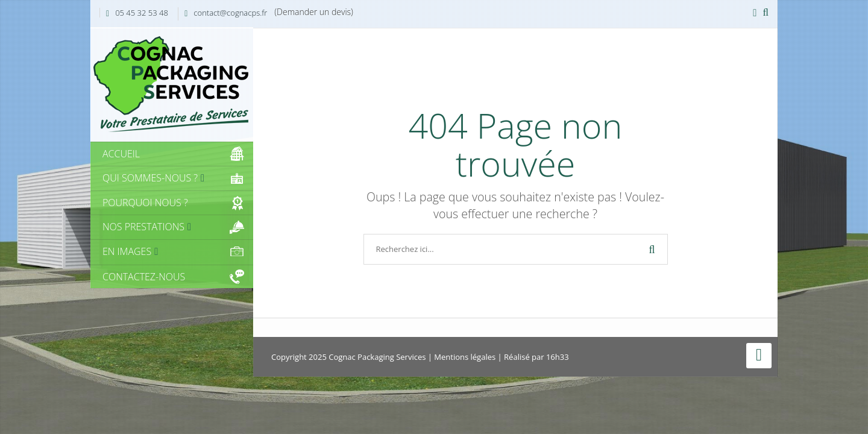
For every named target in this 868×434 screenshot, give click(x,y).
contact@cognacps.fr (230, 13)
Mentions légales (465, 357)
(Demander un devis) (314, 12)
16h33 (558, 357)
